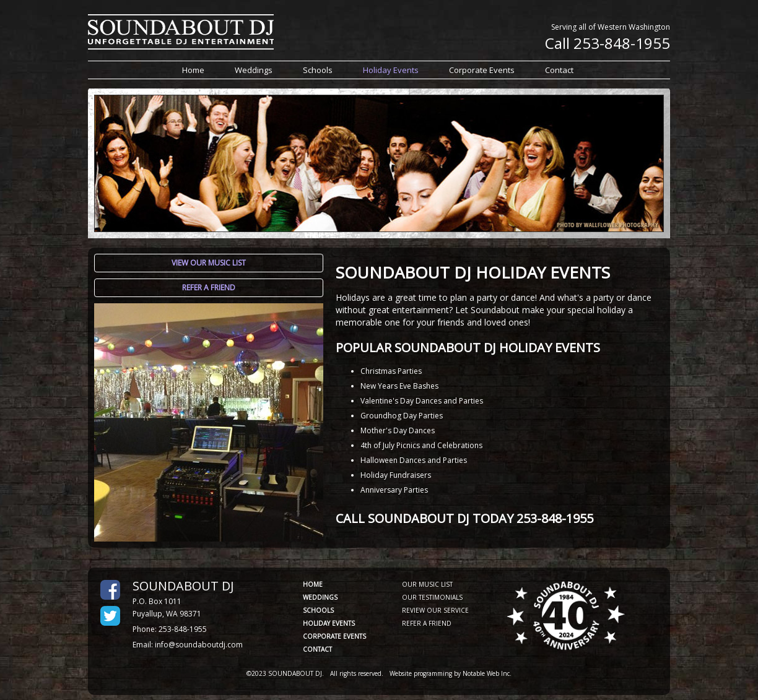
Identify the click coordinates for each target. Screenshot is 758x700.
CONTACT (317, 649)
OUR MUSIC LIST (427, 584)
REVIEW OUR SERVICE (435, 610)
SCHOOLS (318, 610)
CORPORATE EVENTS (334, 636)
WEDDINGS (320, 597)
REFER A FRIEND (427, 623)
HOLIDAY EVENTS (329, 623)
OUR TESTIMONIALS (432, 597)
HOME (313, 584)
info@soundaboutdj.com (199, 645)
